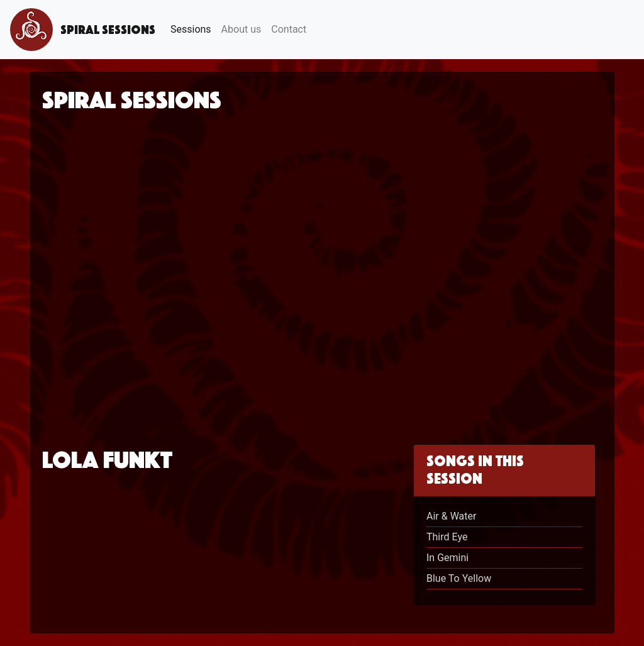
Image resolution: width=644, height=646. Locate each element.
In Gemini (447, 558)
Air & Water (451, 516)
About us (241, 29)
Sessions (191, 29)
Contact (289, 29)
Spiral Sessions (83, 30)
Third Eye (447, 537)
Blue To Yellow (459, 578)
